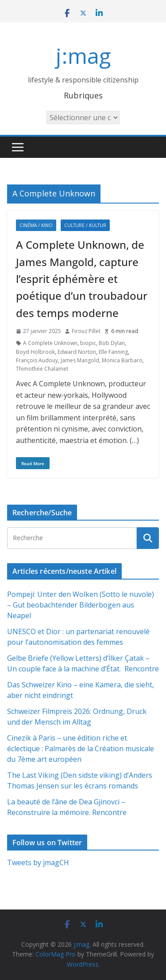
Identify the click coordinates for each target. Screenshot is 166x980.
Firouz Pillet (86, 331)
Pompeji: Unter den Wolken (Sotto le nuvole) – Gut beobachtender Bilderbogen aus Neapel (81, 605)
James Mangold (80, 360)
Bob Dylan (112, 343)
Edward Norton (77, 352)
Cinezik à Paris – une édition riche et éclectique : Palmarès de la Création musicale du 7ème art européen (81, 749)
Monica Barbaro (122, 360)
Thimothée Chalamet (42, 369)
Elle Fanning (113, 352)
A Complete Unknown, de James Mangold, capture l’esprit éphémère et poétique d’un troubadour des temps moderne (82, 279)
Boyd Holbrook (35, 352)
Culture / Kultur (85, 225)
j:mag (83, 56)
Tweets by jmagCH (38, 862)
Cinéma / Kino (36, 225)
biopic (88, 343)
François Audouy (37, 360)
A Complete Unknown (50, 343)
